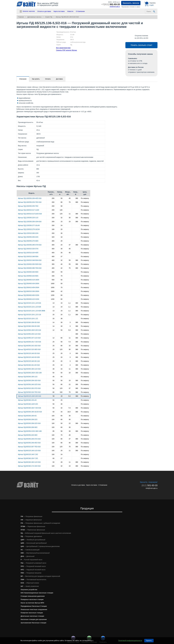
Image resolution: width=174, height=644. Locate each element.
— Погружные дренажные (31, 536)
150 (61, 392)
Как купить (36, 79)
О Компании (80, 11)
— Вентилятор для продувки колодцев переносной (40, 576)
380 (77, 198)
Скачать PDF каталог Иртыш (67, 50)
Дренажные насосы (34, 17)
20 (61, 229)
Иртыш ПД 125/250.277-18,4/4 (29, 225)
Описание (23, 79)
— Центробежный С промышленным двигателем (40, 546)
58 (61, 431)
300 (53, 264)
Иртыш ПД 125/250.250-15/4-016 (30, 222)
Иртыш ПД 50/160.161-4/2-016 (29, 365)
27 (61, 458)
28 (61, 462)
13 (53, 303)
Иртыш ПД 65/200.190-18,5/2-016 (30, 412)
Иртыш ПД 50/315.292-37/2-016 (29, 388)
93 (53, 412)
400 (53, 241)
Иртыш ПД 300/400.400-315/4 (29, 295)
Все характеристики (63, 48)
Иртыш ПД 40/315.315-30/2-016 (29, 349)
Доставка (59, 79)
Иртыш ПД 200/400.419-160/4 (29, 280)
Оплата (48, 79)
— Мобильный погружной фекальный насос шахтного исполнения (46, 533)
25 (53, 315)
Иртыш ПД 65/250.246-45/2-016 (29, 443)
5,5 (69, 330)
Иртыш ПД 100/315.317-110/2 (29, 210)
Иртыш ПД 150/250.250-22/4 (28, 237)
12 (53, 330)
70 (61, 276)
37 (70, 245)
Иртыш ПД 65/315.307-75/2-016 (29, 447)
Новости (70, 11)
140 (61, 210)
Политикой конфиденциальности (130, 641)
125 (61, 214)
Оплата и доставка (44, 11)
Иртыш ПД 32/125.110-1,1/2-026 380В (32, 311)
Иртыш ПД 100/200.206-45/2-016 (30, 198)
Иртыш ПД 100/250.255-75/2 (28, 206)
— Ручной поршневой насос (32, 560)
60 (61, 295)
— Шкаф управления (30, 586)
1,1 (69, 303)
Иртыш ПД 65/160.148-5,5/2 (28, 404)
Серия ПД (49, 17)
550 (53, 280)
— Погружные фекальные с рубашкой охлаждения (40, 523)
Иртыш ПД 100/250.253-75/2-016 (30, 202)
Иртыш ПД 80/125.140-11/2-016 (29, 451)
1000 (53, 284)
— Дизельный (28, 556)
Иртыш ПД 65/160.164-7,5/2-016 (30, 408)
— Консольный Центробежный (34, 543)
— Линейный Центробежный (33, 540)
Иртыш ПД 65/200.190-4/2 (27, 416)
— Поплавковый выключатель (34, 580)
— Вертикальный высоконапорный (35, 553)
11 (70, 214)
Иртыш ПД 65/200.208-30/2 (28, 427)
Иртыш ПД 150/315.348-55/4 (28, 256)
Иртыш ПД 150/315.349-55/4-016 (30, 260)
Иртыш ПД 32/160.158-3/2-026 (29, 326)
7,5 (69, 342)
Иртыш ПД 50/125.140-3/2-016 (29, 353)
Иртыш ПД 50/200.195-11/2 (28, 377)
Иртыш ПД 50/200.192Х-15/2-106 (30, 373)
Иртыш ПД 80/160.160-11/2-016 (29, 462)
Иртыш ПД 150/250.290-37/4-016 (30, 245)
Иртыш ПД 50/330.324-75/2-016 (29, 392)
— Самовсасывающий (30, 550)
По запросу (85, 198)
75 (70, 202)
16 (61, 237)
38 (61, 318)
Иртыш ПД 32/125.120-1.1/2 (28, 318)
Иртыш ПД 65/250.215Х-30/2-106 (30, 431)
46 (53, 369)
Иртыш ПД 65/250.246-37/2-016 (29, 439)
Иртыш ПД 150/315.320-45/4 (28, 253)
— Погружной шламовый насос (34, 563)
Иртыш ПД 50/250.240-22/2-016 (29, 384)
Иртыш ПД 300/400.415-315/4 (29, 299)
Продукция (87, 508)
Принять (149, 641)
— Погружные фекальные (31, 516)
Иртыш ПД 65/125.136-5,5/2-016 (67, 17)
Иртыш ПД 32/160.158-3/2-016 (29, 322)
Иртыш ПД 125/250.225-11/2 (28, 218)
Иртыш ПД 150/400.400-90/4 (28, 272)
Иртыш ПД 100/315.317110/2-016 (30, 214)
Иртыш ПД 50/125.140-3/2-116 (29, 361)
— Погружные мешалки (31, 573)
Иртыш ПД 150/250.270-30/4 (28, 241)
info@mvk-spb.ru (115, 7)
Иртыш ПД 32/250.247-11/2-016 (29, 338)
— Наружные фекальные (31, 520)
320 (53, 237)
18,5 (69, 412)
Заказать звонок (131, 3)
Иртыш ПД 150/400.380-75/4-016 (30, 268)
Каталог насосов (27, 11)
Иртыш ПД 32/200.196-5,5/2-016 (30, 330)
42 (61, 268)
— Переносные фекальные (33, 526)
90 (61, 206)
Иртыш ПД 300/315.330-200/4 (29, 291)
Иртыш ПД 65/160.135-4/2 (27, 400)
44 (61, 369)
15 (61, 222)
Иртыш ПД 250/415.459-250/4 (29, 287)
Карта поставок (59, 11)
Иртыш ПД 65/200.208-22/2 (28, 419)
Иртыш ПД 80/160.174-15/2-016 (29, 466)
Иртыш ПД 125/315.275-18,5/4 (29, 229)
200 (53, 198)
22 (70, 384)
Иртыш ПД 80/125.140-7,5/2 (28, 454)
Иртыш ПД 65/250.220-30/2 (28, 435)
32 (61, 218)
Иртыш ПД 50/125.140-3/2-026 (29, 357)
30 (70, 218)
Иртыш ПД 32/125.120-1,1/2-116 (30, 315)
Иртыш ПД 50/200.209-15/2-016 (29, 380)
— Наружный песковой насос (33, 570)
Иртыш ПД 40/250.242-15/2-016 (29, 346)
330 (53, 276)
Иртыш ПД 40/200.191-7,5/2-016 (30, 342)
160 (53, 229)
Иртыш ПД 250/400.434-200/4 (29, 284)
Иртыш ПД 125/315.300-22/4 (28, 233)
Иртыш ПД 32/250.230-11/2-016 (29, 334)
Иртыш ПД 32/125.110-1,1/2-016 (30, 303)
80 (61, 202)
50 (61, 198)
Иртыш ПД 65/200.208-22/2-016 (29, 423)
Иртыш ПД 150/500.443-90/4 (28, 276)
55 (70, 260)
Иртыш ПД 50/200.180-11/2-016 (29, 369)
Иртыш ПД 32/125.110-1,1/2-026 (30, 307)
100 (53, 416)
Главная (21, 17)
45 (70, 198)
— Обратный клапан (30, 583)
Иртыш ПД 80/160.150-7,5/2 (28, 458)
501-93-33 (111, 4)
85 (53, 431)
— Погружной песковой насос (33, 566)
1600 (53, 291)
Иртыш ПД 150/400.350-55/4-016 (30, 264)
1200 (53, 295)
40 (61, 264)
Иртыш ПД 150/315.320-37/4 (28, 249)
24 (61, 225)
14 (53, 322)
